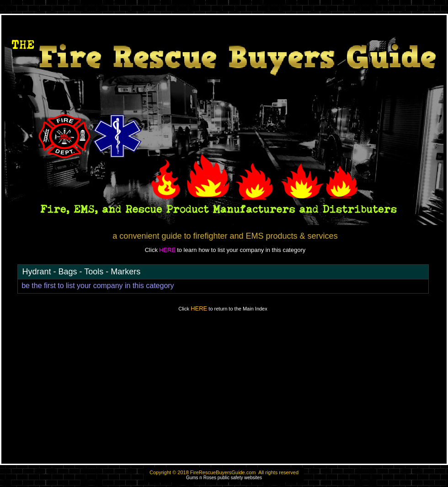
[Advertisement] (224, 392)
